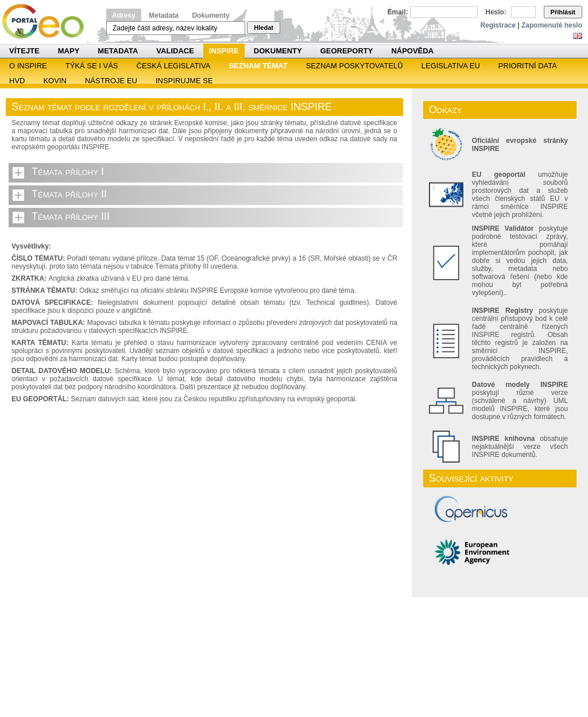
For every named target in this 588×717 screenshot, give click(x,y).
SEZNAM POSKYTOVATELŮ (355, 66)
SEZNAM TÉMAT (258, 66)
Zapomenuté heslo (552, 25)
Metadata (164, 15)
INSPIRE (224, 51)
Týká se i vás (92, 66)
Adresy (124, 15)
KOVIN (55, 81)
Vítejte (24, 51)
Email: (398, 12)
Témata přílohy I (68, 172)
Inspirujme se (184, 81)
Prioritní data (528, 66)
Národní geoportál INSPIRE (47, 22)
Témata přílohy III (71, 216)
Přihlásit (563, 12)
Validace (175, 51)
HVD (17, 81)
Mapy (69, 51)
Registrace (498, 25)
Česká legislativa (174, 66)
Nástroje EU (111, 81)
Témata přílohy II (69, 194)
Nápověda (412, 51)
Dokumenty (210, 15)
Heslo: (496, 12)
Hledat (264, 28)
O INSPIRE (28, 66)
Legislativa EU (451, 66)
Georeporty (347, 51)
